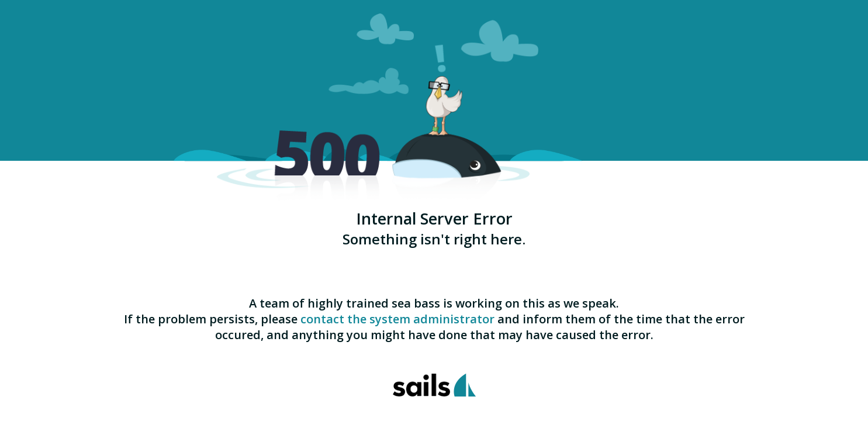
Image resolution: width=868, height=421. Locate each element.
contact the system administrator (397, 319)
